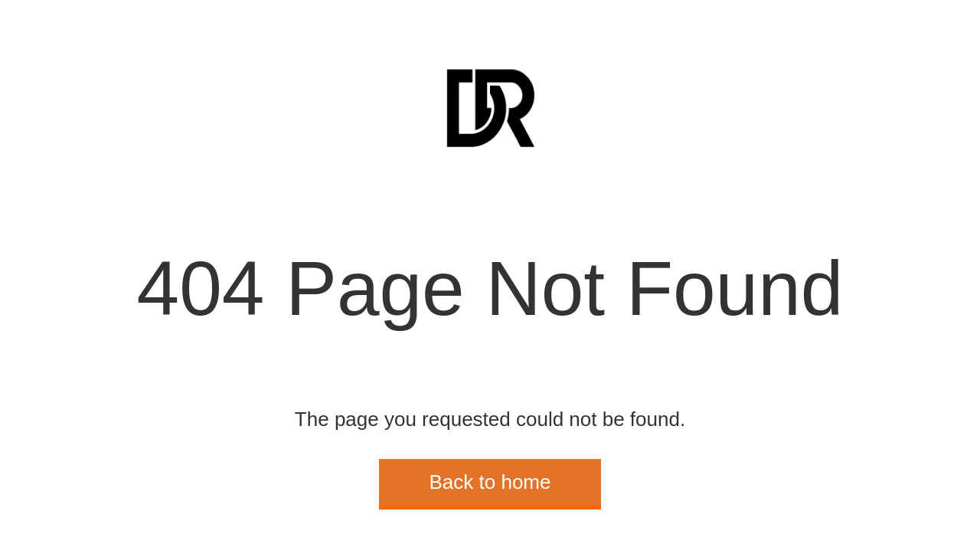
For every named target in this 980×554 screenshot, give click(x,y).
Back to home (490, 482)
